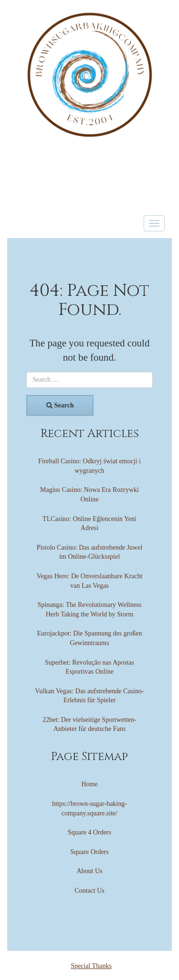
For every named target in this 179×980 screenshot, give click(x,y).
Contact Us (89, 891)
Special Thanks (91, 966)
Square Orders (89, 852)
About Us (89, 871)
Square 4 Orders (89, 832)
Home (89, 784)
